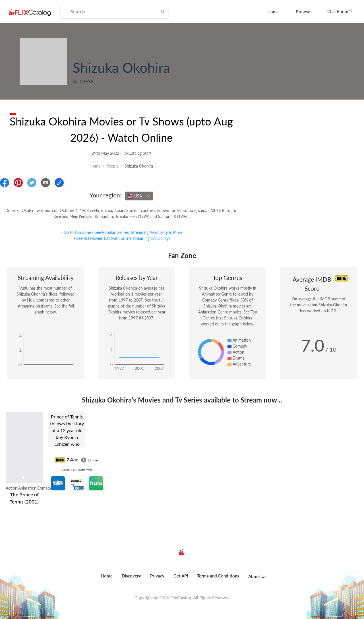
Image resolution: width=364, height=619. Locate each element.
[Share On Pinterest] (18, 183)
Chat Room (340, 11)
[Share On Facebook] (5, 183)
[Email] (45, 183)
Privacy (157, 576)
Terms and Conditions (218, 576)
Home (273, 12)
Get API (181, 576)
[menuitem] (273, 12)
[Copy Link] (59, 183)
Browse (303, 12)
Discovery (131, 576)
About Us (257, 576)
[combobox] (139, 196)
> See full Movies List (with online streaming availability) (121, 238)
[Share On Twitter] (32, 183)
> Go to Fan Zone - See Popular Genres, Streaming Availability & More (121, 232)
